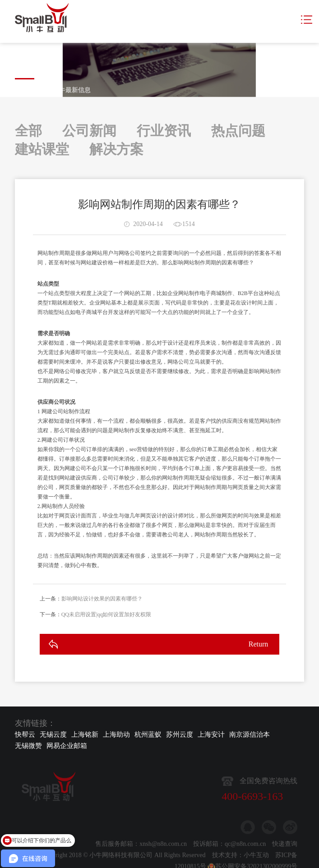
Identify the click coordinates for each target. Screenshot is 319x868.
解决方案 (116, 149)
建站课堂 (42, 149)
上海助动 (116, 734)
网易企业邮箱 (67, 746)
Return (259, 649)
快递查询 (285, 857)
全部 (28, 131)
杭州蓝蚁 (148, 734)
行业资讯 (164, 131)
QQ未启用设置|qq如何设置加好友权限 (106, 620)
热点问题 (238, 131)
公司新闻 (89, 131)
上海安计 (211, 734)
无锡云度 (53, 734)
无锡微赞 (28, 746)
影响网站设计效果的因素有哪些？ (102, 604)
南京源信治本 (250, 734)
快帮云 (25, 734)
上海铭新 (85, 734)
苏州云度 (180, 734)
